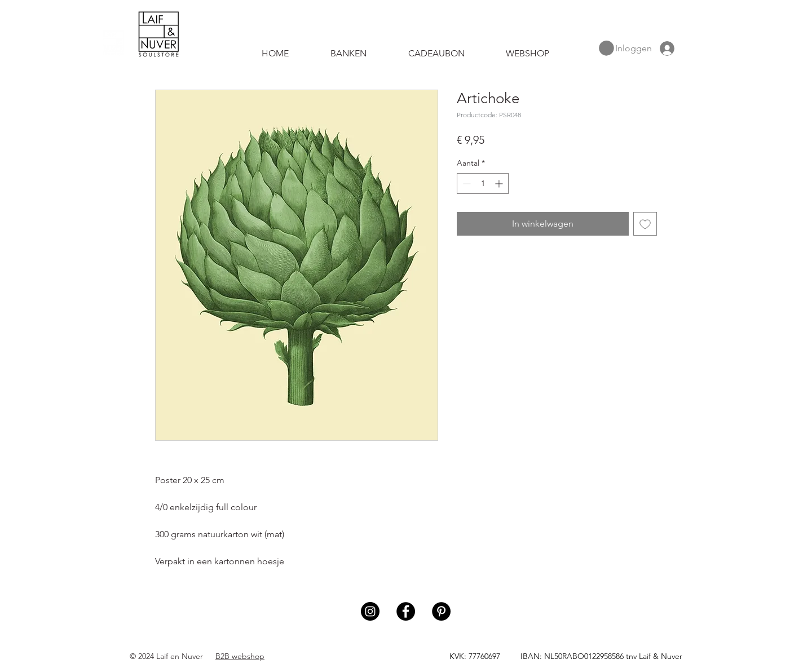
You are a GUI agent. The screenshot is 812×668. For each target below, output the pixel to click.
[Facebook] (406, 611)
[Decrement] (465, 183)
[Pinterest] (441, 611)
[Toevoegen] (645, 224)
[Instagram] (370, 611)
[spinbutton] (483, 183)
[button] (606, 48)
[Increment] (500, 183)
